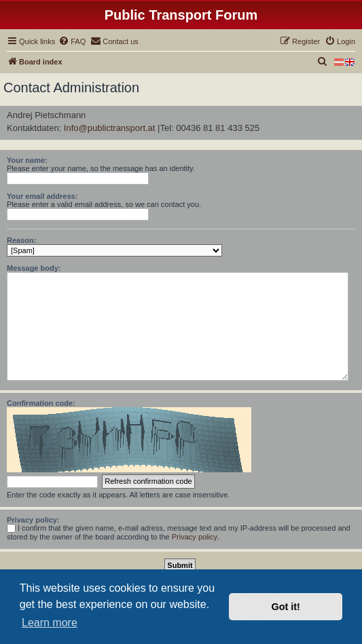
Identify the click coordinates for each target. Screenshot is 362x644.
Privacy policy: (33, 520)
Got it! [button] (286, 607)
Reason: (21, 240)
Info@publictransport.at (110, 128)
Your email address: (42, 196)
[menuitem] (72, 41)
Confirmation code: (41, 403)
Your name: (27, 160)
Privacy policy (195, 537)
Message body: (34, 268)
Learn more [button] (50, 623)
